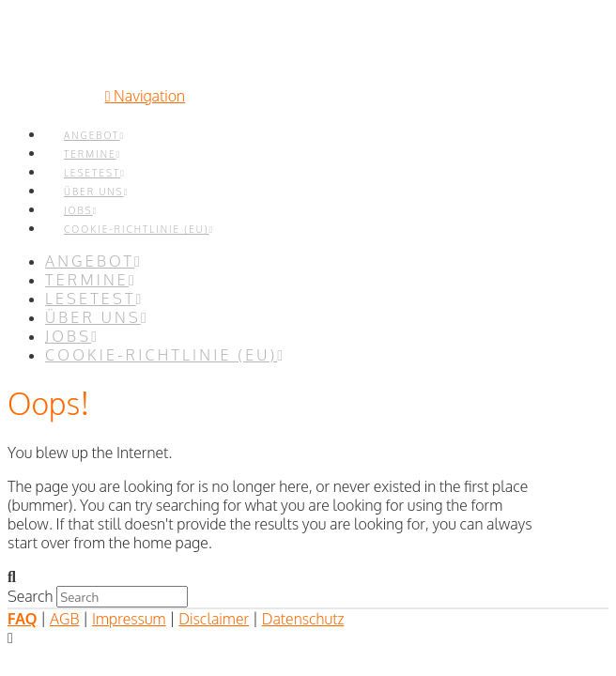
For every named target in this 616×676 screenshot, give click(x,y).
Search (31, 596)
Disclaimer (214, 619)
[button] (145, 96)
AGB (64, 619)
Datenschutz (303, 619)
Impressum (129, 619)
